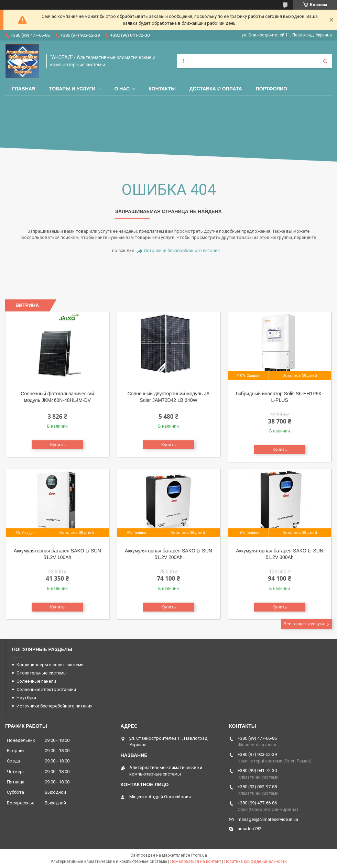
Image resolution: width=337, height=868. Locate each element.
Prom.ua (199, 855)
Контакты (162, 89)
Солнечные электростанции (46, 689)
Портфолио (271, 89)
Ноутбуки (26, 698)
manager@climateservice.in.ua (268, 819)
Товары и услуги (72, 89)
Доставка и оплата (216, 89)
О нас (122, 89)
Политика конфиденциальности (256, 861)
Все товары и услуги (304, 624)
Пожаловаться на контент (196, 861)
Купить (57, 445)
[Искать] (325, 61)
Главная (24, 89)
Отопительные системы (42, 673)
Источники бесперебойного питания (182, 250)
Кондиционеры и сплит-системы (51, 665)
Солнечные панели (36, 681)
